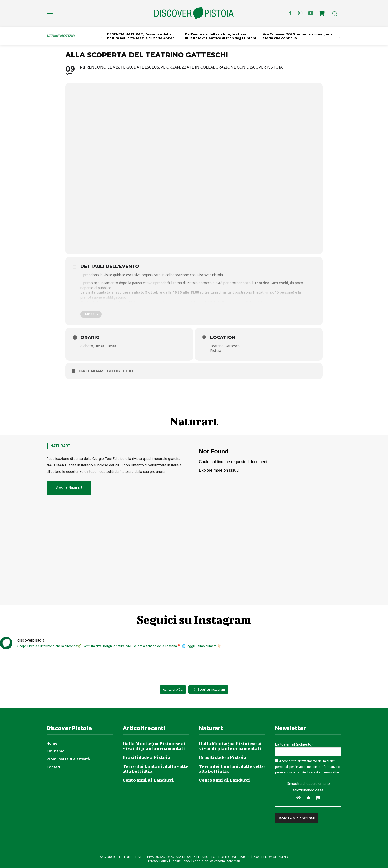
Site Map (234, 861)
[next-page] (340, 37)
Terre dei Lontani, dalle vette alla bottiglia (156, 769)
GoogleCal (121, 371)
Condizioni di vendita (209, 861)
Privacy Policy (158, 861)
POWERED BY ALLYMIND (270, 857)
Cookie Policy (181, 861)
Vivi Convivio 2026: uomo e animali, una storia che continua (298, 36)
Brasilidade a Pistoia (146, 757)
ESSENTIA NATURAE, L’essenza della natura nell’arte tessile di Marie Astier (141, 36)
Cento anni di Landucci (148, 780)
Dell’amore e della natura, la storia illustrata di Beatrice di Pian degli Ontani (220, 36)
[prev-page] (102, 37)
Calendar (91, 371)
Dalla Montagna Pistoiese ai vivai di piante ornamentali (154, 746)
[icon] (322, 14)
